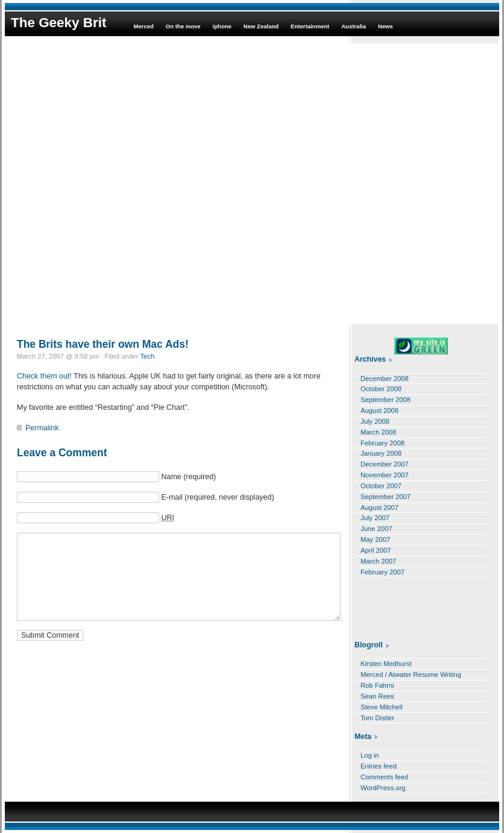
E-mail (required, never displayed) (217, 497)
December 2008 (385, 379)
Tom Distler (377, 718)
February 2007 (383, 572)
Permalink (42, 428)
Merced (143, 26)
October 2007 (381, 486)
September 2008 (386, 400)
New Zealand (261, 26)
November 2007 (385, 475)
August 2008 (380, 410)
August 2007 (380, 508)
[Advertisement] (140, 184)
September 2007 (386, 497)
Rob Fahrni (377, 685)
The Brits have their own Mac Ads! (103, 344)
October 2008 (381, 389)
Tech (148, 356)
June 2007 (376, 529)
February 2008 (383, 443)
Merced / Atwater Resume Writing (411, 674)
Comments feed (384, 777)
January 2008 (381, 453)
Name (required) (188, 477)
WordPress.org (383, 788)
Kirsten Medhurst (386, 664)
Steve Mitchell (382, 707)
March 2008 (378, 432)
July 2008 (375, 421)
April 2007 (376, 550)
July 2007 (375, 518)
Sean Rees (377, 696)
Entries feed (379, 766)
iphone (222, 26)
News (386, 26)
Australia (354, 26)
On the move (183, 26)
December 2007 (385, 464)
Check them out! (44, 376)
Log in (370, 755)
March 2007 (378, 561)
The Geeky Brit (58, 23)
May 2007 (375, 539)
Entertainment (310, 26)
